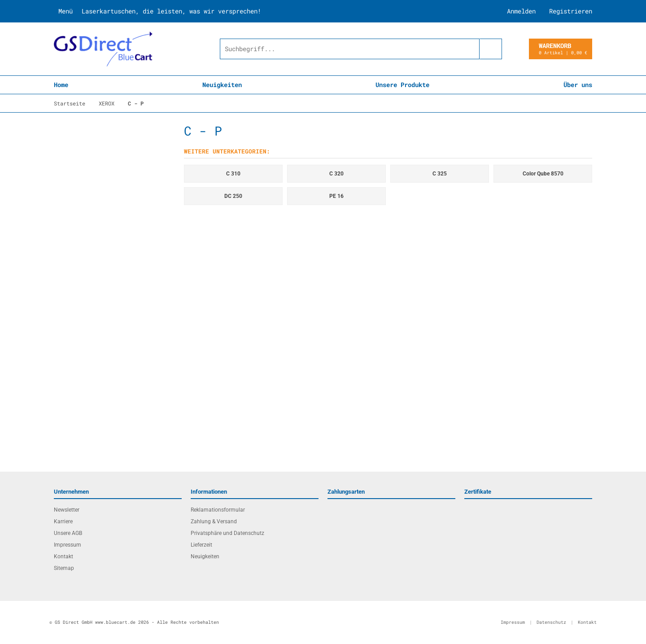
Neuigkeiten (222, 85)
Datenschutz (551, 622)
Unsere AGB (68, 533)
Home (61, 85)
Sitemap (64, 568)
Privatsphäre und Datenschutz (227, 533)
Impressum (68, 545)
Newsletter (67, 510)
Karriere (63, 521)
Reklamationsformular (218, 510)
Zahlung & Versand (214, 521)
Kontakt (63, 556)
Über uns (578, 85)
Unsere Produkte (402, 85)
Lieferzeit (201, 545)
